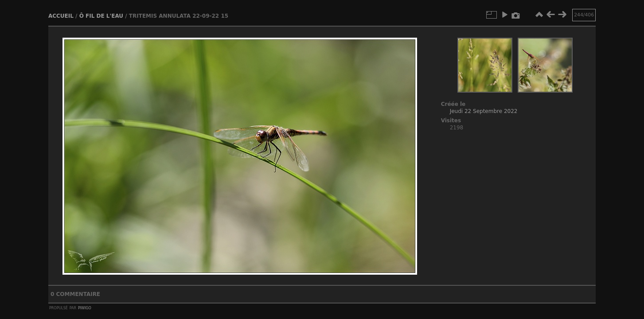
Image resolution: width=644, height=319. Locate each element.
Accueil (61, 16)
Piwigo (85, 307)
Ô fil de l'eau (101, 16)
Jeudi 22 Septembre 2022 (484, 111)
